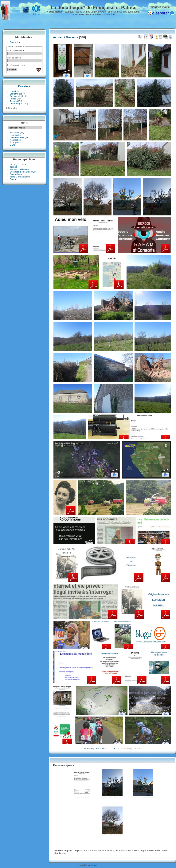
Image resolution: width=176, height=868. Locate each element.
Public (13, 99)
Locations (15, 91)
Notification (15, 140)
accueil (13, 167)
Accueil (58, 37)
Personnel (15, 96)
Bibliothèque (16, 94)
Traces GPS (16, 101)
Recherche (15, 135)
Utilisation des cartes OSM (23, 172)
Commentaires (17, 137)
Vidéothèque (16, 104)
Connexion (15, 42)
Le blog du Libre (18, 164)
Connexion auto (17, 65)
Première (88, 749)
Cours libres (16, 174)
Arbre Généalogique (20, 177)
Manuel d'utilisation (19, 169)
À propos (14, 142)
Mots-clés (15, 132)
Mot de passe (14, 58)
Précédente (101, 749)
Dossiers (24, 86)
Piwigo (94, 865)
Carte (13, 145)
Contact (14, 179)
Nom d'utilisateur (16, 50)
